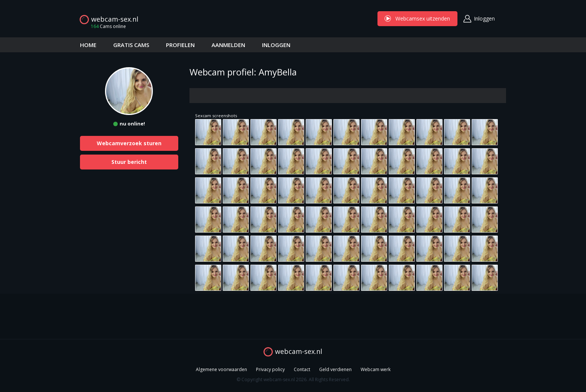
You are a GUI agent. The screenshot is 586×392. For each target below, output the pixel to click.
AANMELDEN (228, 45)
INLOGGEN (276, 45)
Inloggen (484, 18)
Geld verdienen (335, 369)
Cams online (106, 26)
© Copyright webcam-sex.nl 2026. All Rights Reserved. (293, 379)
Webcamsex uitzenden (417, 18)
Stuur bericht (129, 162)
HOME (88, 45)
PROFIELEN (180, 45)
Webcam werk (376, 369)
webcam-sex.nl (115, 19)
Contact (302, 369)
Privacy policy (270, 369)
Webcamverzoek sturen (129, 143)
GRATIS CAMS (131, 45)
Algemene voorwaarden (221, 369)
